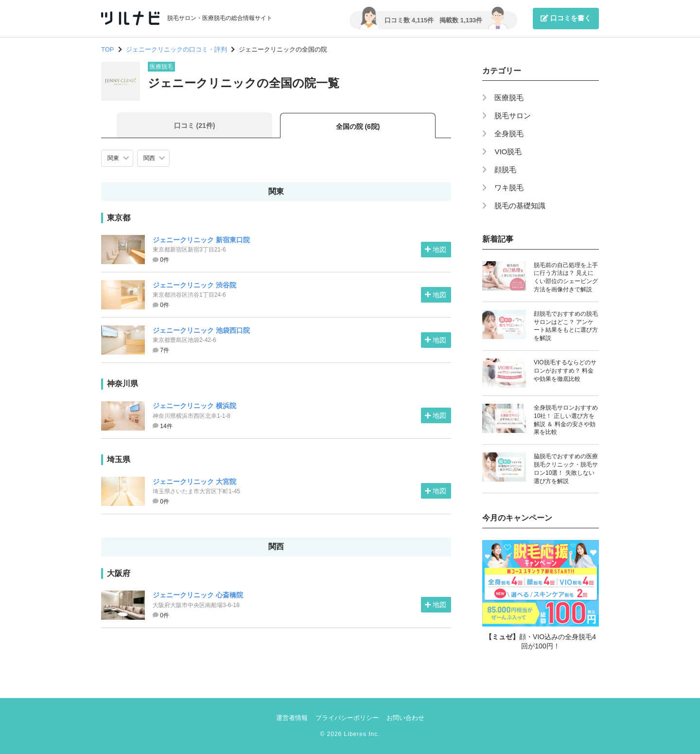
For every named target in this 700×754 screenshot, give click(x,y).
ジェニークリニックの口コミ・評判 (176, 49)
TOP (108, 49)
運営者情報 (292, 718)
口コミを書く (566, 18)
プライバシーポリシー (347, 718)
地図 (436, 250)
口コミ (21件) (195, 126)
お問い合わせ (405, 718)
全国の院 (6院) (358, 126)
